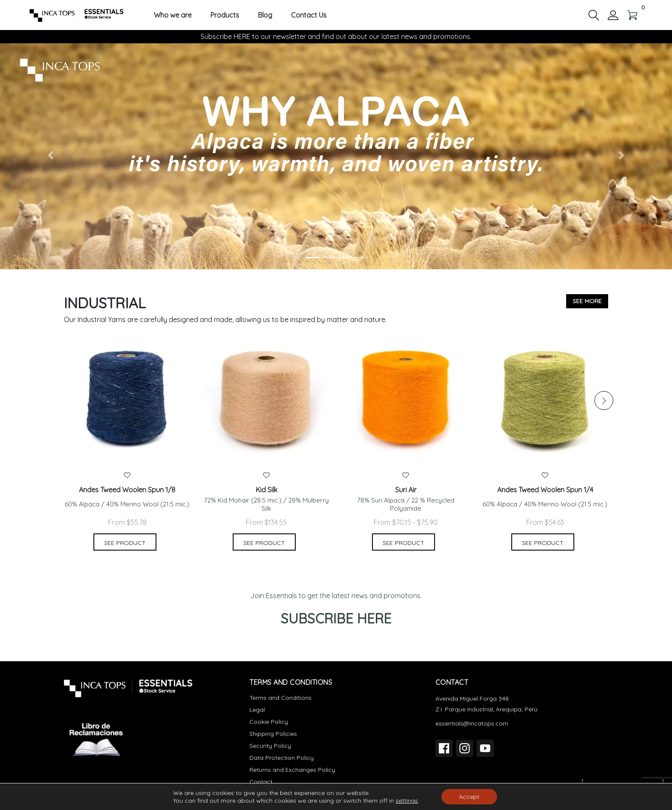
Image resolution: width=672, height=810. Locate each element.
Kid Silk (267, 490)
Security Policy (270, 746)
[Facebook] (444, 748)
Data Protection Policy (282, 758)
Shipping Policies (273, 734)
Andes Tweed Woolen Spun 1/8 (127, 490)
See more (587, 301)
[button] (594, 15)
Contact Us (309, 15)
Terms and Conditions (280, 698)
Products (225, 15)
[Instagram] (465, 748)
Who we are (173, 15)
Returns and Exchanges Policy (292, 770)
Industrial (105, 303)
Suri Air (406, 490)
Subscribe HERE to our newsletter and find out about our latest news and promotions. (336, 36)
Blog (265, 15)
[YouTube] (485, 748)
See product (125, 543)
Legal (257, 710)
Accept (469, 797)
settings (407, 801)
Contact (261, 782)
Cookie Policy (269, 722)
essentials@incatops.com (472, 723)
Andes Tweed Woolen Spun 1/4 (545, 490)
